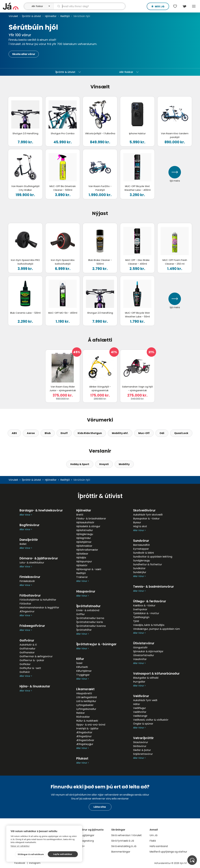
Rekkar (81, 713)
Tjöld (136, 621)
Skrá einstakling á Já (124, 846)
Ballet (23, 544)
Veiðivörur (141, 696)
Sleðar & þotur (142, 750)
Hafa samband (159, 846)
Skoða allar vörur (24, 54)
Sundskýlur (140, 572)
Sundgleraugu (141, 561)
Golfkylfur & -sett (30, 668)
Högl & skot (140, 526)
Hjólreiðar (51, 16)
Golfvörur (27, 640)
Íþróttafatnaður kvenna (91, 626)
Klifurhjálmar (84, 671)
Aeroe (31, 433)
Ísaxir (79, 663)
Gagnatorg (87, 841)
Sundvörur (141, 541)
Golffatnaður (27, 649)
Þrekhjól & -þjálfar (87, 729)
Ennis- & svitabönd (88, 610)
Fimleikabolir (27, 581)
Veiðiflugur (140, 708)
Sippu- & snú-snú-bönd (91, 725)
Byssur (137, 522)
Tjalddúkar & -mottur (146, 613)
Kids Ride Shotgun (90, 433)
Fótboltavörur (30, 596)
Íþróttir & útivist (31, 16)
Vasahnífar (140, 659)
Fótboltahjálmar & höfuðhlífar (38, 600)
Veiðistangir (140, 716)
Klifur (80, 659)
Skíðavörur (140, 746)
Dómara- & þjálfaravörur (39, 558)
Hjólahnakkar (84, 546)
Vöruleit (13, 16)
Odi (162, 433)
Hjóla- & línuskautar (35, 686)
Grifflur (81, 614)
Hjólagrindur (84, 538)
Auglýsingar (87, 835)
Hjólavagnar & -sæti (89, 569)
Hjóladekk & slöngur (88, 526)
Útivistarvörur (144, 643)
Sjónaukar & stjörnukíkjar (148, 651)
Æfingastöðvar (85, 740)
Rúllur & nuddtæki (87, 721)
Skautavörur (141, 742)
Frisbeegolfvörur (32, 626)
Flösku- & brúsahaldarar (91, 519)
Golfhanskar (27, 652)
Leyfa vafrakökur (63, 854)
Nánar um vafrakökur (20, 846)
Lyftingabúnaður (86, 709)
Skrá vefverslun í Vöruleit (126, 835)
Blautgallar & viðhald (146, 678)
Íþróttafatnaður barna (90, 618)
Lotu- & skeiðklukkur (32, 563)
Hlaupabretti (84, 693)
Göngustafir (140, 647)
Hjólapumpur (84, 561)
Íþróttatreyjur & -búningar (96, 644)
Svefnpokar (140, 609)
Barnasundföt (141, 545)
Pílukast (82, 758)
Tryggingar (83, 675)
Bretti (80, 515)
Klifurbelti (82, 667)
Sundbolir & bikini (143, 553)
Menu (194, 6)
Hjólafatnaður (85, 530)
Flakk (153, 841)
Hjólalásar (82, 554)
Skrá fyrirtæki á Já (123, 841)
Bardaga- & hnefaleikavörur (41, 510)
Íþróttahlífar (84, 630)
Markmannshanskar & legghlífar (39, 608)
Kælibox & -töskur (144, 605)
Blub (48, 433)
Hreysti (104, 464)
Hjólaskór (82, 565)
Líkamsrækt (85, 689)
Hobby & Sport (80, 464)
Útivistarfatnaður (144, 655)
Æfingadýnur (84, 736)
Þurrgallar (139, 682)
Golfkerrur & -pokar (32, 660)
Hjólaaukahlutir (85, 522)
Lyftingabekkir (85, 705)
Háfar (137, 704)
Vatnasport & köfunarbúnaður (156, 674)
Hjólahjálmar (84, 542)
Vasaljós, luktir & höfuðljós (149, 625)
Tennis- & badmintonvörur (154, 587)
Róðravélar (83, 717)
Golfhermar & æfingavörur (36, 656)
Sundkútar (139, 568)
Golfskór (25, 672)
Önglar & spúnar (143, 724)
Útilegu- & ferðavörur (150, 601)
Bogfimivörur (30, 525)
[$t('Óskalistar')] (175, 6)
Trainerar (82, 577)
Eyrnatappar (141, 549)
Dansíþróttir (29, 540)
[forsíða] (13, 6)
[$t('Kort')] (184, 6)
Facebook (20, 863)
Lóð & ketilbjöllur (86, 701)
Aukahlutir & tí (28, 645)
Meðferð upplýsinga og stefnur (168, 852)
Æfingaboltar (84, 732)
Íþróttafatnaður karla (90, 622)
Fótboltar (25, 604)
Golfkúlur (25, 664)
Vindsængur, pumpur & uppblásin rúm (156, 629)
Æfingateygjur (85, 744)
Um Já (153, 835)
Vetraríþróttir (143, 738)
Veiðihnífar (140, 712)
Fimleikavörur (30, 577)
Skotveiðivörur (144, 510)
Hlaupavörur (86, 591)
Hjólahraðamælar (87, 550)
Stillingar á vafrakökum (31, 854)
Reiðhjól (65, 16)
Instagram (35, 863)
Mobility (124, 464)
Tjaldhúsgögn (141, 617)
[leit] (90, 6)
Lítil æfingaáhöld (86, 697)
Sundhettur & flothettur (148, 564)
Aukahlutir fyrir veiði (145, 700)
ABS (14, 433)
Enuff (64, 433)
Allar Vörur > (26, 515)
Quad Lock (181, 433)
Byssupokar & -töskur (146, 519)
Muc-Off (144, 433)
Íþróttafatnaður (88, 606)
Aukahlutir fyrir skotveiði (148, 515)
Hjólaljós (81, 558)
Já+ (82, 846)
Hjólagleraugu (85, 534)
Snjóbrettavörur (143, 754)
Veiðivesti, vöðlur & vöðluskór (151, 720)
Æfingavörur (27, 611)
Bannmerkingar (121, 852)
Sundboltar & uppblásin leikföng (153, 557)
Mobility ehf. (120, 433)
